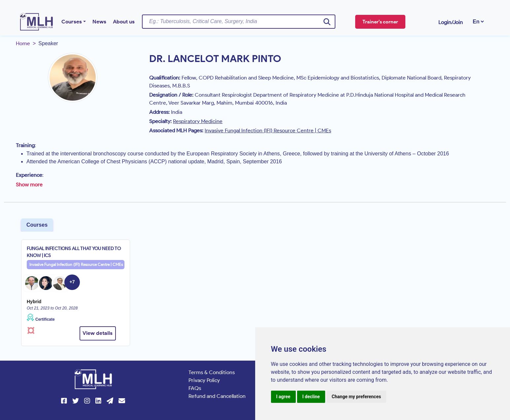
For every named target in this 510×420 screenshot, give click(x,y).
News (99, 22)
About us (124, 22)
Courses (72, 22)
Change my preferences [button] (356, 397)
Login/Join (451, 22)
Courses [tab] (37, 225)
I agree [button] (283, 397)
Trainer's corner (380, 22)
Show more (29, 185)
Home (23, 43)
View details (98, 333)
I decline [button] (311, 397)
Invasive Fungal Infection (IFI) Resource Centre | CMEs (76, 264)
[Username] (239, 21)
